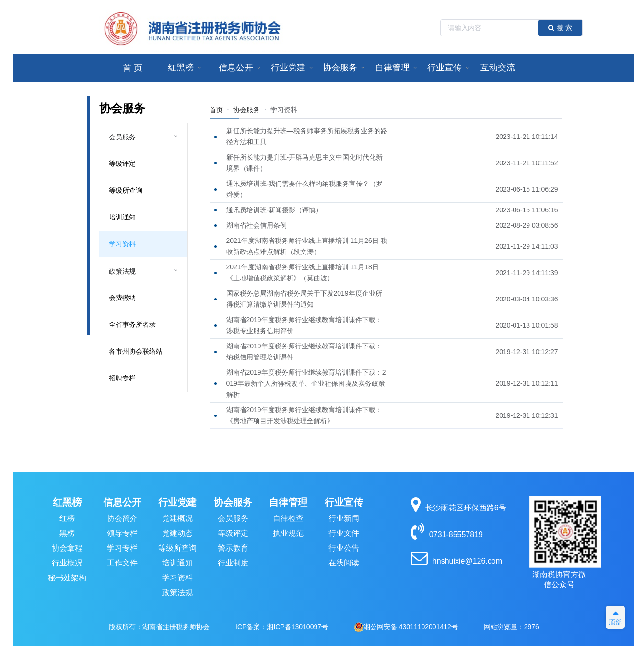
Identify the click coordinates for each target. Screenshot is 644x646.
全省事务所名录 (132, 324)
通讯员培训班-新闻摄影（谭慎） (275, 210)
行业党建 (177, 502)
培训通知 (122, 217)
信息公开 (122, 502)
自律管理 (288, 502)
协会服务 (233, 502)
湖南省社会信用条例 (257, 225)
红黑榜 (67, 502)
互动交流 (498, 68)
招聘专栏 (122, 378)
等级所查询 (126, 190)
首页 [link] (216, 110)
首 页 (133, 68)
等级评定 (122, 163)
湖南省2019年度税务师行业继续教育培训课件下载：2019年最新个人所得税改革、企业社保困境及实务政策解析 (306, 383)
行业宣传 (344, 502)
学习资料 (122, 244)
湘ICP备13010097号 (297, 627)
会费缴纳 (122, 298)
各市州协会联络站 (136, 351)
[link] (284, 110)
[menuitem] (133, 68)
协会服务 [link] (246, 110)
